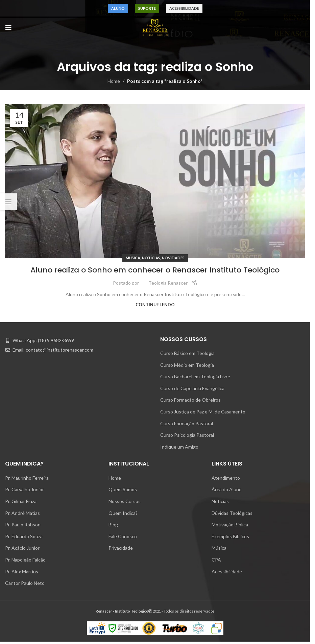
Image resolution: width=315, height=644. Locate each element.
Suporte (147, 8)
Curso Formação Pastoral (187, 423)
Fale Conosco (123, 536)
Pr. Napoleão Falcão (25, 560)
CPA (216, 560)
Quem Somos (123, 489)
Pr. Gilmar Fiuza (21, 501)
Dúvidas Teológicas (232, 513)
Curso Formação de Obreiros (190, 400)
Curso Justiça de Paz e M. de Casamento (203, 412)
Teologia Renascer (168, 283)
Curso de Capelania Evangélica (192, 388)
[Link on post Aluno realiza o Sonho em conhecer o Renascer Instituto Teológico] (155, 181)
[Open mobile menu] (8, 27)
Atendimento (226, 478)
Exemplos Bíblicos (230, 536)
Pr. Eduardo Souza (24, 536)
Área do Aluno (227, 489)
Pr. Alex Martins (22, 571)
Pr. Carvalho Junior (25, 489)
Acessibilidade (184, 8)
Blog (113, 524)
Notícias (151, 258)
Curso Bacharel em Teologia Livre (195, 376)
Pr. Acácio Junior (22, 548)
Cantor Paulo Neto (25, 583)
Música (133, 258)
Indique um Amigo (179, 447)
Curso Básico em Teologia (187, 353)
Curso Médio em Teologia (187, 365)
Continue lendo (155, 305)
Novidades (173, 258)
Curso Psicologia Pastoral (187, 435)
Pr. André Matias (22, 513)
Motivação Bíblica (230, 524)
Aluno (118, 8)
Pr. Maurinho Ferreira (27, 478)
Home (114, 81)
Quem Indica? (123, 513)
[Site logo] (155, 27)
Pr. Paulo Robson (23, 524)
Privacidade (121, 548)
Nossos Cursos (125, 501)
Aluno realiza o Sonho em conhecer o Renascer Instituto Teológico (155, 270)
